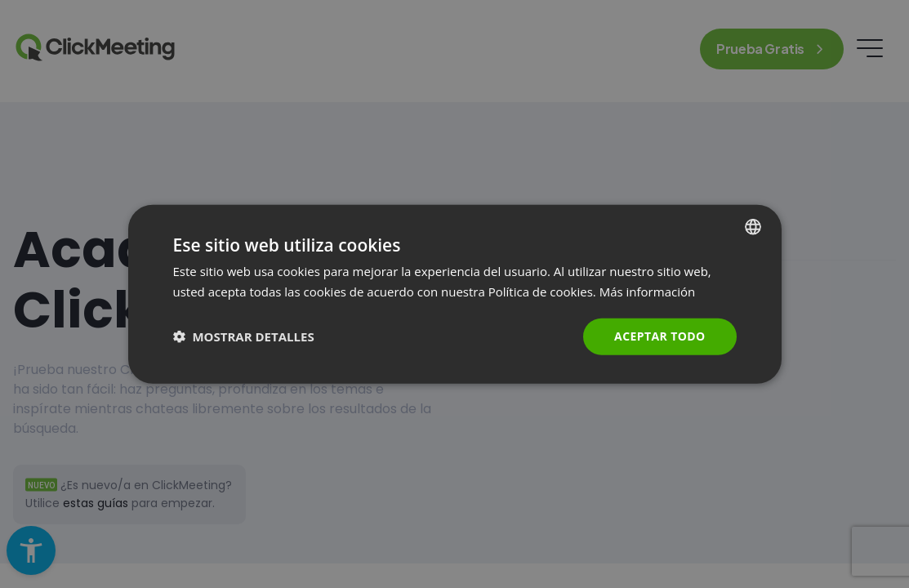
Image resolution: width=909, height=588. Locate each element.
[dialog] (455, 294)
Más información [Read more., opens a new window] (647, 292)
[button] (244, 336)
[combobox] (753, 227)
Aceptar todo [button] (659, 336)
